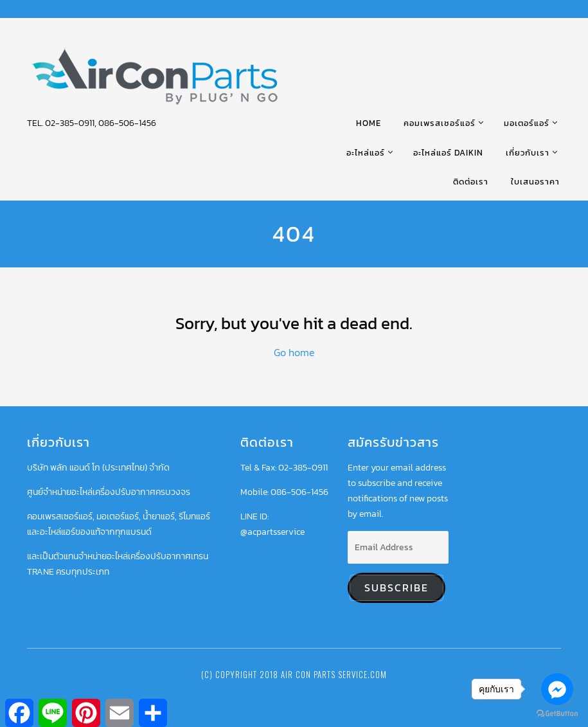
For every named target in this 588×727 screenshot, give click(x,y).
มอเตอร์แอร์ (527, 123)
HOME (369, 123)
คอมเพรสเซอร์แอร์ (440, 123)
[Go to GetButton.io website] (557, 714)
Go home (294, 352)
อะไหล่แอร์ (366, 153)
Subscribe (396, 588)
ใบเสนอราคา (535, 182)
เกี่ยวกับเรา (528, 153)
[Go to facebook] (557, 689)
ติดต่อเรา (471, 182)
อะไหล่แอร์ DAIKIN (448, 153)
